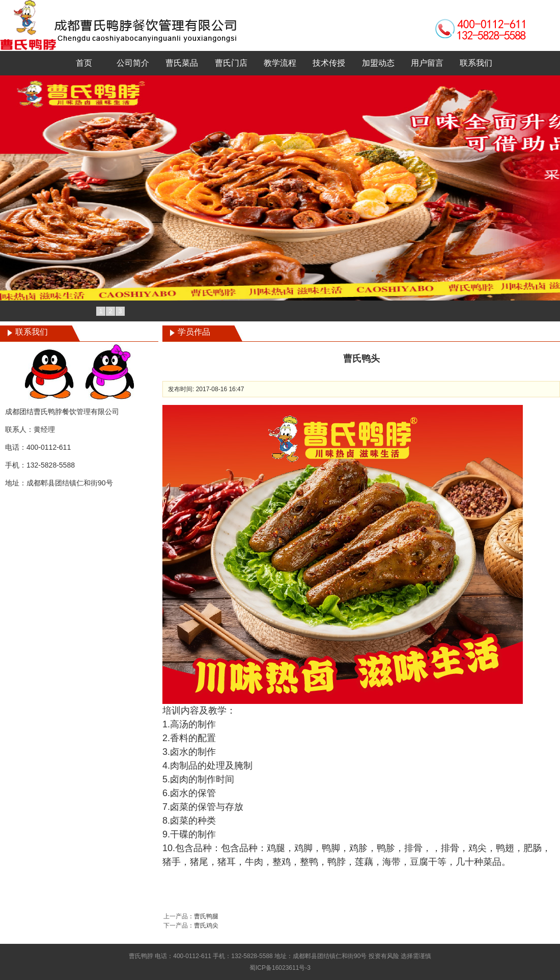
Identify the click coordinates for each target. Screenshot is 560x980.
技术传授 (329, 63)
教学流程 (280, 63)
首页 (84, 63)
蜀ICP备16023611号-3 (280, 968)
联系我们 (476, 63)
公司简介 (133, 63)
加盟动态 (378, 63)
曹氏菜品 (182, 63)
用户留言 (427, 63)
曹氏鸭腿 (206, 916)
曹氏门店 (231, 63)
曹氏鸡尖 (206, 925)
